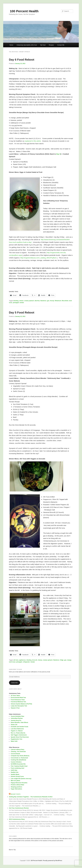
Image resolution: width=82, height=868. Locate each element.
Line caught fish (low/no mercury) (21, 779)
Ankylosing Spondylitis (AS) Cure (27, 45)
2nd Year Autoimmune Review (19, 808)
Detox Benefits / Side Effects (19, 722)
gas (48, 301)
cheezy (40, 660)
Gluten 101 (14, 725)
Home (11, 45)
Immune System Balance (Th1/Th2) (21, 704)
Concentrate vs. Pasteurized (19, 758)
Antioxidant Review (17, 718)
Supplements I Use (16, 739)
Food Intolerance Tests (18, 700)
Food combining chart (18, 768)
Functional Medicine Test (18, 702)
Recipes (51, 45)
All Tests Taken (15, 696)
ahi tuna (16, 660)
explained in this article (33, 141)
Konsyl (52, 301)
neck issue (12, 662)
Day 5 (58, 154)
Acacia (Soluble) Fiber (18, 716)
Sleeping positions (16, 787)
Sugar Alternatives (16, 789)
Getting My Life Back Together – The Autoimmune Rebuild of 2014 (31, 797)
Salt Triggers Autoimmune (19, 735)
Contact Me (61, 45)
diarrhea (37, 301)
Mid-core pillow (15, 781)
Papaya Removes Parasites (19, 783)
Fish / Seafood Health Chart (19, 766)
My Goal (43, 45)
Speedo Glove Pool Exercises (20, 737)
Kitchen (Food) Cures (17, 776)
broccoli (35, 660)
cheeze (21, 301)
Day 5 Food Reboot (22, 313)
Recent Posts (16, 794)
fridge (62, 660)
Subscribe (15, 683)
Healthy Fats (15, 772)
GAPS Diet (14, 770)
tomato (22, 303)
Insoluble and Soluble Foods (19, 727)
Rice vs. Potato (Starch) (18, 733)
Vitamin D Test (15, 708)
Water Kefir (14, 741)
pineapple (16, 303)
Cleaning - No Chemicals (18, 752)
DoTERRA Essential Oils (18, 764)
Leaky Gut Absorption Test (19, 706)
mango (69, 660)
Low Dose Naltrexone (17, 729)
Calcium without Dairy (18, 750)
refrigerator (26, 662)
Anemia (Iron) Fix (16, 720)
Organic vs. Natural (17, 731)
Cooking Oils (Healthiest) (18, 760)
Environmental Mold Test (18, 698)
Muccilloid (65, 301)
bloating (16, 301)
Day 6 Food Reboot (22, 60)
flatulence (43, 301)
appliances (22, 660)
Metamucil (58, 301)
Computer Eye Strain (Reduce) (20, 756)
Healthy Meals (15, 774)
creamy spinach (29, 301)
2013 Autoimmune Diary (17, 819)
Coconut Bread (15, 754)
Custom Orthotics (16, 762)
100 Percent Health (24, 11)
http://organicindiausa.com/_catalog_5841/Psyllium (38, 258)
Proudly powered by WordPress (52, 861)
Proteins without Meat (17, 785)
